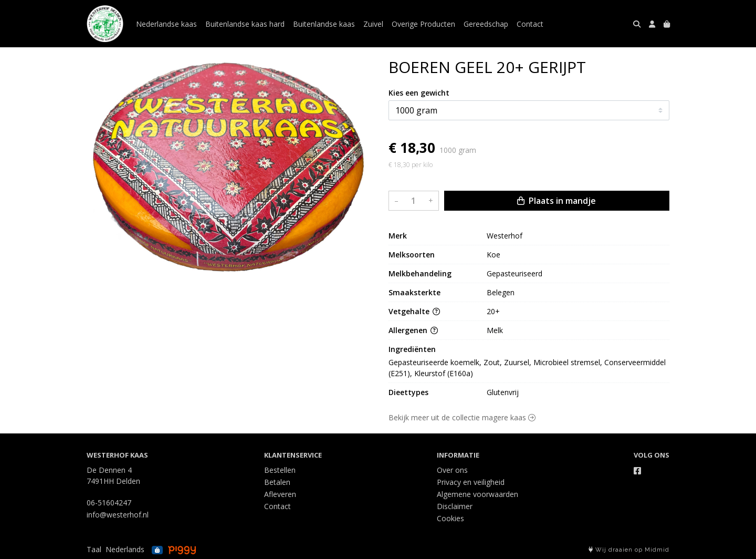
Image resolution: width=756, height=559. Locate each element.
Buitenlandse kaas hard (245, 24)
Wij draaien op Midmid (629, 550)
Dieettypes (408, 392)
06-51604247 (109, 503)
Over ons (452, 470)
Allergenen (413, 330)
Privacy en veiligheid (471, 482)
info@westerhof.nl (118, 515)
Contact (530, 24)
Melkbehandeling (420, 273)
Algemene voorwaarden (477, 494)
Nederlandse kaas (166, 24)
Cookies (450, 518)
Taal (94, 549)
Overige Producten (423, 24)
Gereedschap (486, 24)
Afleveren (280, 494)
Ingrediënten (412, 349)
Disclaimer (455, 506)
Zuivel (373, 24)
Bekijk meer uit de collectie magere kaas (462, 417)
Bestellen (280, 470)
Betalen (277, 482)
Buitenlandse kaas (324, 24)
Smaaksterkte (414, 292)
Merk (398, 236)
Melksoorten (412, 255)
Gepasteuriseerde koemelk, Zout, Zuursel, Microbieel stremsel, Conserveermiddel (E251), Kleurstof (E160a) (528, 368)
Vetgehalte (414, 311)
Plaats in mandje (556, 201)
